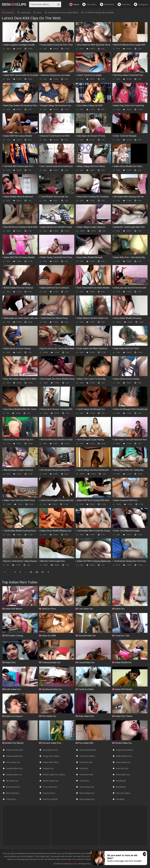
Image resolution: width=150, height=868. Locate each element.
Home (74, 4)
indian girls (24, 12)
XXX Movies (107, 4)
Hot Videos (89, 4)
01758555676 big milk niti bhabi (97, 12)
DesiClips (14, 4)
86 (37, 572)
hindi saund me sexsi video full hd (61, 12)
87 (43, 572)
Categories (141, 4)
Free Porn (124, 4)
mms (37, 12)
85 (31, 572)
